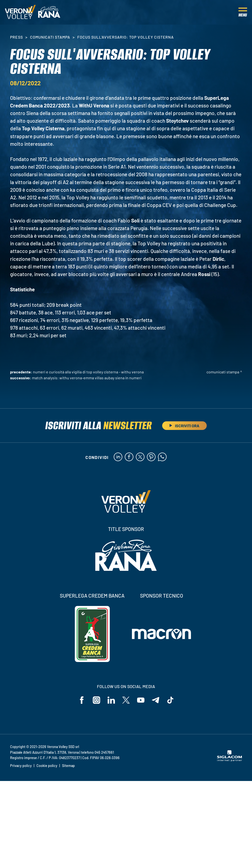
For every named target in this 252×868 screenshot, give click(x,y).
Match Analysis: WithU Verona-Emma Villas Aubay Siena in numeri (87, 378)
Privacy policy (21, 766)
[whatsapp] (162, 457)
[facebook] (129, 457)
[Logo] (20, 12)
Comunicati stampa (50, 37)
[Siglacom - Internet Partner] (229, 760)
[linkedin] (118, 457)
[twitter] (140, 457)
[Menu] (243, 12)
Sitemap (68, 766)
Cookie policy (47, 766)
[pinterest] (151, 457)
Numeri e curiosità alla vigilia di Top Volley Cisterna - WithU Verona (88, 372)
